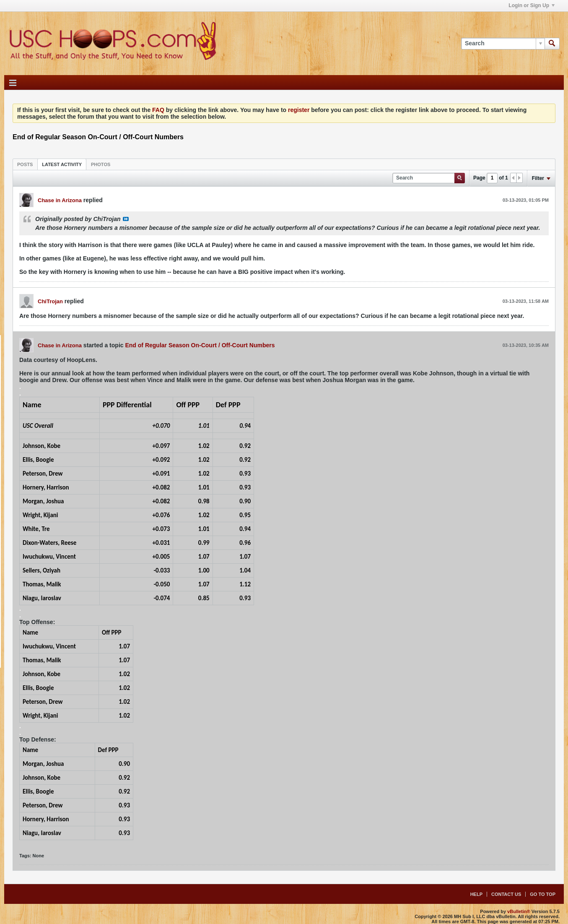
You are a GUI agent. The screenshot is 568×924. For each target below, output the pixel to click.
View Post (126, 219)
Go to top (543, 894)
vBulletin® (519, 911)
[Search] (503, 44)
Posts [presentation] (25, 164)
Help (476, 894)
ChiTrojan (50, 301)
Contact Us (506, 894)
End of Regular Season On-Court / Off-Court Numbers (200, 345)
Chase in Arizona (60, 200)
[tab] (25, 164)
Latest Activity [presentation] (62, 164)
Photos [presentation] (101, 164)
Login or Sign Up (532, 5)
